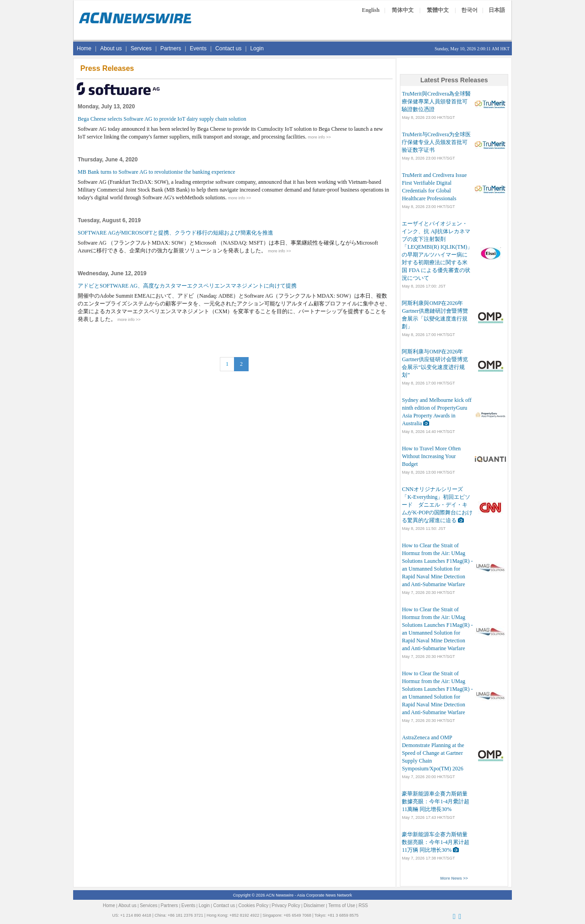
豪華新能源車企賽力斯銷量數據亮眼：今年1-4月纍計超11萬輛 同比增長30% (436, 801)
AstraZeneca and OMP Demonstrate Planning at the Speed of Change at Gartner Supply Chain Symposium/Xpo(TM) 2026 (433, 753)
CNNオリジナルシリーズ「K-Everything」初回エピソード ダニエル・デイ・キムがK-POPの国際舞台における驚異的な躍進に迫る (437, 505)
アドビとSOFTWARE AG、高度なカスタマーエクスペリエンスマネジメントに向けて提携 (187, 286)
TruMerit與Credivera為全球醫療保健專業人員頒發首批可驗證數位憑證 (436, 101)
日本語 (497, 10)
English (371, 10)
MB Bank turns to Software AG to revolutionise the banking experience (157, 172)
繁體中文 (438, 10)
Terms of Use (342, 905)
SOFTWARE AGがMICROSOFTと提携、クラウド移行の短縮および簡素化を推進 (175, 233)
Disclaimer (314, 905)
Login (257, 48)
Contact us (228, 48)
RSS (363, 905)
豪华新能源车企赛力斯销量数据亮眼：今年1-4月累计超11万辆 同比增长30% (436, 842)
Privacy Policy (286, 905)
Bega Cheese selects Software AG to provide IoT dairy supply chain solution (162, 119)
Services (141, 48)
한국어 (469, 10)
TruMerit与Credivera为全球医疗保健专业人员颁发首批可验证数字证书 (436, 142)
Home (84, 48)
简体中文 (403, 10)
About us (111, 48)
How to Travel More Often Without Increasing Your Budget (431, 456)
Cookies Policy (254, 905)
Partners (171, 48)
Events (198, 48)
